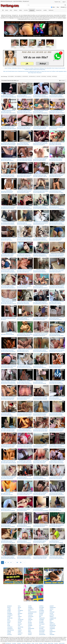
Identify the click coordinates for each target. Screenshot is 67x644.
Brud (13, 478)
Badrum (20, 145)
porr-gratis (42, 612)
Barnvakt (36, 463)
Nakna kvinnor (15, 71)
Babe (45, 128)
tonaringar (52, 612)
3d (2, 96)
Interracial (59, 145)
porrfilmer (52, 615)
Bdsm (12, 96)
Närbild (14, 143)
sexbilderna (31, 609)
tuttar (51, 611)
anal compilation (11, 76)
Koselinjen (32, 68)
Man (14, 542)
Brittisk (14, 97)
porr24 (30, 621)
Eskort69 (10, 71)
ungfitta (9, 609)
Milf (39, 192)
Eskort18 (38, 69)
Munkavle (13, 383)
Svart (9, 113)
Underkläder (29, 161)
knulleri (9, 616)
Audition (9, 398)
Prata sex (27, 68)
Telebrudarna (14, 68)
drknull (9, 607)
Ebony (61, 128)
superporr (30, 615)
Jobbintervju (20, 479)
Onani (45, 207)
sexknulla (30, 620)
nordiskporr (10, 615)
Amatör (19, 96)
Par (31, 113)
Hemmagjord (27, 129)
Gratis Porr (39, 71)
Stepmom (43, 336)
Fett (61, 161)
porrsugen (42, 607)
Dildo (42, 525)
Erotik (35, 71)
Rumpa (29, 191)
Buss (30, 97)
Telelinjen (10, 68)
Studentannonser (21, 71)
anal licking (49, 76)
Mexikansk (61, 383)
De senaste (62, 81)
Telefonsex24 (37, 68)
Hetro (54, 7)
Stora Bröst (4, 97)
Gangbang (12, 431)
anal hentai (38, 76)
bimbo (9, 622)
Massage (44, 383)
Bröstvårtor (28, 415)
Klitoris (10, 207)
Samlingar (40, 145)
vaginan (20, 616)
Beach (45, 446)
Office (39, 495)
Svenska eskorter (62, 68)
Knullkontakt (31, 71)
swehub (51, 609)
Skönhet (9, 112)
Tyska (59, 176)
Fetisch (52, 129)
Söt (5, 334)
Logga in (64, 2)
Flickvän (43, 463)
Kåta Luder (6, 71)
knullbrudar (10, 618)
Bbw (61, 96)
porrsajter (41, 621)
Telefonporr (42, 68)
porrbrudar (31, 613)
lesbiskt (41, 615)
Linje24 (6, 68)
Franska (9, 383)
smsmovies (31, 616)
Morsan (43, 192)
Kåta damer (39, 73)
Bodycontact (42, 69)
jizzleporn (10, 606)
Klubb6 (34, 69)
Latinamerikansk (37, 383)
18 (55, 255)
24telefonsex (53, 607)
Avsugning (10, 97)
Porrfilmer (53, 71)
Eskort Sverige (55, 68)
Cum (55, 145)
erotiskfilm (42, 620)
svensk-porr (21, 620)
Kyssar (41, 431)
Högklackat (23, 161)
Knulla (57, 71)
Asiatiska (27, 287)
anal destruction (25, 76)
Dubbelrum (62, 224)
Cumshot (23, 272)
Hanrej (22, 129)
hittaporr (52, 616)
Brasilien (58, 256)
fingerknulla (42, 618)
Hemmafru (20, 256)
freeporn (52, 620)
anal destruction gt (32, 76)
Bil (60, 191)
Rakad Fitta (44, 71)
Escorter (27, 71)
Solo (11, 192)
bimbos (9, 621)
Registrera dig (57, 2)
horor (19, 606)
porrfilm (9, 611)
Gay (58, 7)
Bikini (41, 255)
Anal (5, 96)
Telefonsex (20, 68)
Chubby (52, 161)
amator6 (52, 606)
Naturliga (43, 208)
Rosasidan (31, 69)
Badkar (26, 143)
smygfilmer (20, 611)
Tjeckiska (4, 463)
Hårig (55, 129)
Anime (8, 96)
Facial (27, 272)
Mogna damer (34, 73)
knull (8, 620)
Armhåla (27, 303)
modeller (41, 609)
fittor (19, 609)
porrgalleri (42, 611)
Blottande (4, 383)
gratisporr (20, 613)
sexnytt (51, 613)
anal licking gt (54, 76)
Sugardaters (61, 71)
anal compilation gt (18, 76)
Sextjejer (26, 69)
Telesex (24, 68)
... (14, 562)
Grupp (28, 255)
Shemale (63, 7)
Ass (26, 96)
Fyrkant (57, 336)
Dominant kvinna (21, 336)
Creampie (39, 176)
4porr (19, 612)
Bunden (61, 175)
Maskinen (42, 526)
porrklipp (20, 621)
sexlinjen (41, 613)
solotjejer (30, 607)
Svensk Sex (49, 71)
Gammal (7, 192)
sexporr (30, 618)
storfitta (30, 606)
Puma (28, 113)
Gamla (43, 495)
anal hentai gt (44, 76)
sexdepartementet (32, 612)
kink (51, 621)
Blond (19, 113)
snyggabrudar (53, 618)
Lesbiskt (25, 256)
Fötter (9, 493)
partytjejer (10, 613)
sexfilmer (41, 606)
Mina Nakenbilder (48, 68)
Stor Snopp (20, 463)
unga (19, 618)
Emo (58, 161)
